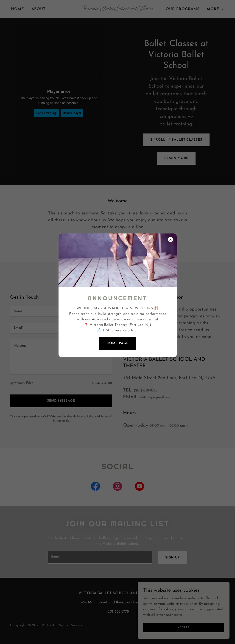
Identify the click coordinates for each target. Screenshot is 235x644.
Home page (118, 343)
